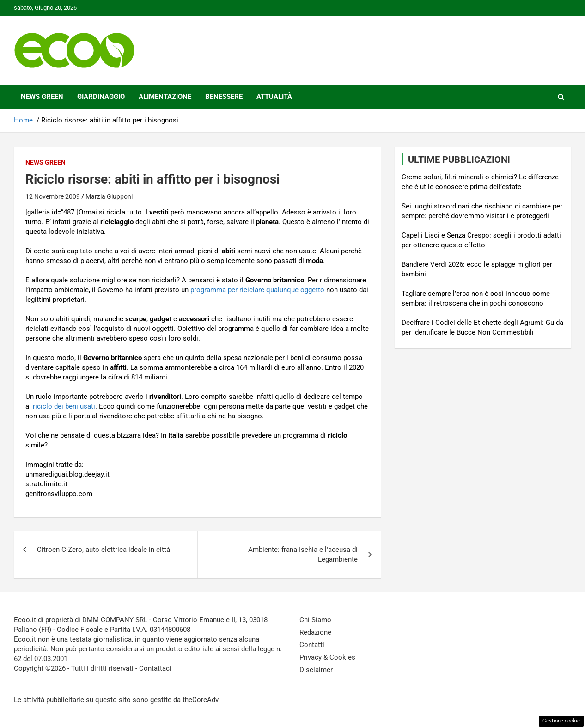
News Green (42, 97)
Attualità (274, 97)
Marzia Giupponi (109, 196)
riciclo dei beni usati (64, 406)
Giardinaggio (101, 97)
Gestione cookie (561, 721)
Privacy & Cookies (327, 657)
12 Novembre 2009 (53, 196)
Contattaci (155, 668)
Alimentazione (165, 97)
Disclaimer (316, 670)
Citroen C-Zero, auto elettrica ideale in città (104, 550)
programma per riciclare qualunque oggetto (257, 290)
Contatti (312, 645)
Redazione (315, 632)
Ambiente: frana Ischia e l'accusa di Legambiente (303, 554)
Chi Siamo (315, 620)
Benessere (224, 97)
